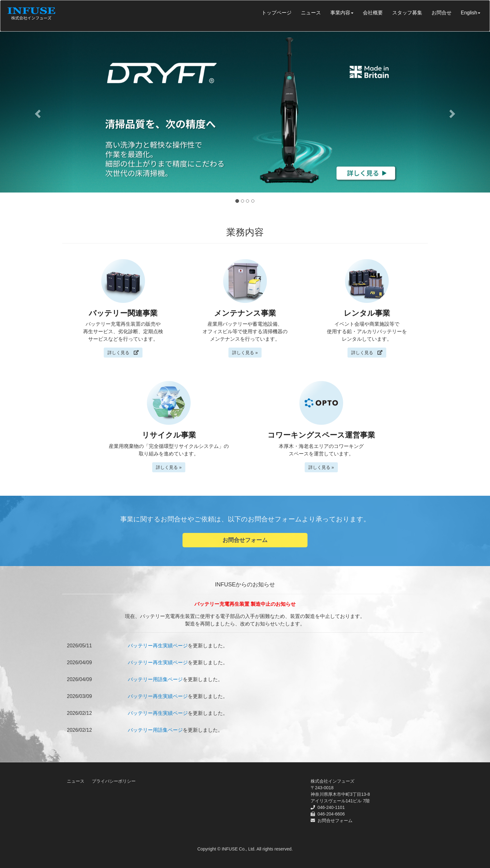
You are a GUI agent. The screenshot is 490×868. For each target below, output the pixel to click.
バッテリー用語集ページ (155, 679)
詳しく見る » (245, 353)
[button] (37, 112)
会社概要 (373, 13)
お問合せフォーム (245, 540)
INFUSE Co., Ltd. (238, 849)
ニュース (311, 13)
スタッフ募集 (407, 13)
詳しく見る (123, 353)
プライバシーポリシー (114, 781)
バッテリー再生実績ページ (158, 646)
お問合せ (442, 13)
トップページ (277, 13)
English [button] (471, 13)
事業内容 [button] (342, 13)
